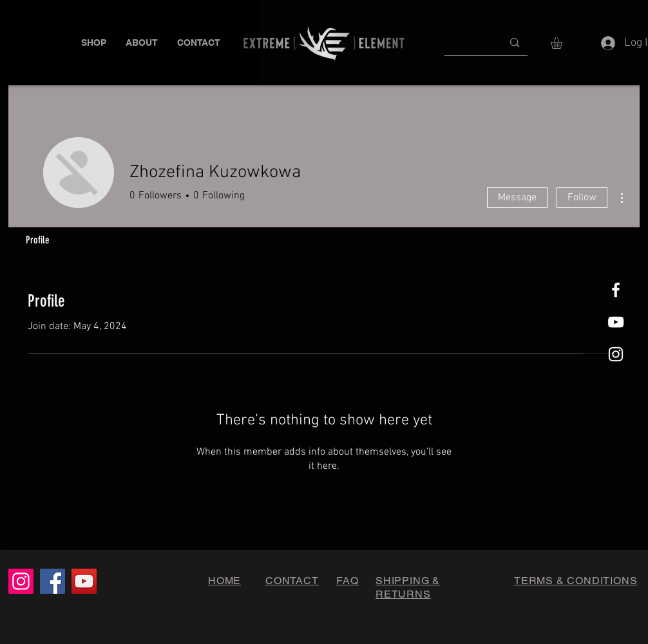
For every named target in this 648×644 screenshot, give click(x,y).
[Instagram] (21, 581)
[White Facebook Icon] (616, 290)
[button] (94, 43)
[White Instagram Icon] (616, 354)
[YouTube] (84, 581)
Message (517, 198)
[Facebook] (52, 581)
